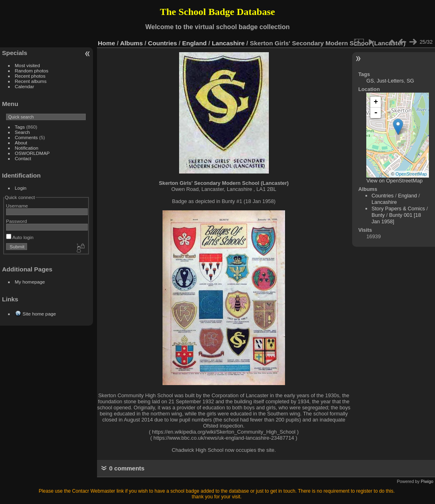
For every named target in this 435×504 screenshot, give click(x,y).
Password (17, 221)
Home (107, 43)
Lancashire (228, 43)
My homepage (30, 282)
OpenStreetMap (411, 174)
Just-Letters (390, 81)
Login (21, 188)
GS (370, 81)
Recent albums (31, 81)
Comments (26, 137)
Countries (163, 43)
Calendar (25, 86)
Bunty (378, 215)
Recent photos (30, 76)
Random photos (32, 71)
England (195, 43)
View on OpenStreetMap (394, 181)
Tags (20, 127)
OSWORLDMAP (32, 153)
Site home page (39, 314)
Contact (23, 158)
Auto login (20, 237)
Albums (131, 43)
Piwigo (427, 481)
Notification (27, 148)
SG (411, 81)
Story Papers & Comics (398, 209)
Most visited (27, 65)
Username (17, 206)
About (21, 143)
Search (22, 132)
